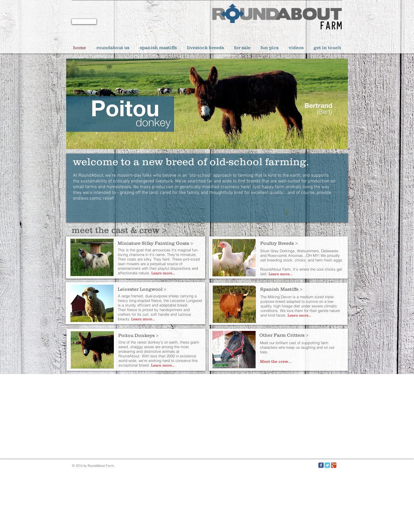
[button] (207, 104)
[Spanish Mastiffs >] (302, 289)
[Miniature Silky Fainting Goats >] (159, 243)
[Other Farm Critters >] (301, 335)
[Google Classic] (334, 465)
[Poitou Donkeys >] (160, 335)
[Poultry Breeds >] (302, 243)
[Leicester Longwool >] (159, 289)
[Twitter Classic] (327, 465)
